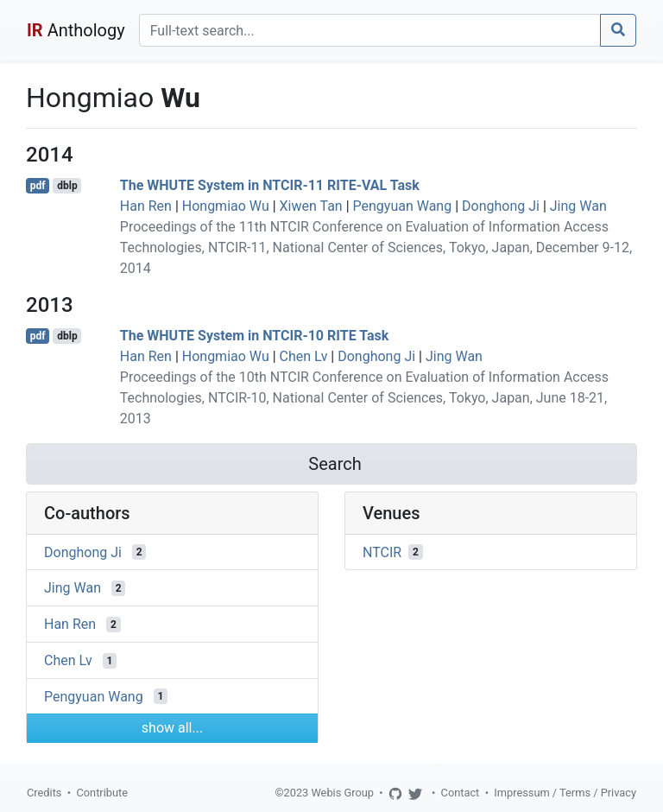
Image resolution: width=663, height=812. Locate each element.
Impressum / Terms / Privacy (565, 793)
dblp (67, 186)
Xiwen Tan (311, 206)
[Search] (370, 30)
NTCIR (382, 552)
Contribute (102, 793)
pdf (38, 186)
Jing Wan (578, 206)
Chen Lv (304, 356)
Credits (44, 793)
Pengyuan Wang (403, 206)
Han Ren (146, 206)
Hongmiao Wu (226, 206)
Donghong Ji (501, 206)
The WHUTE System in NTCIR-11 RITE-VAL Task (270, 185)
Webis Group (342, 793)
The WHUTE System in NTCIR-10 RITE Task (254, 336)
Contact (461, 793)
